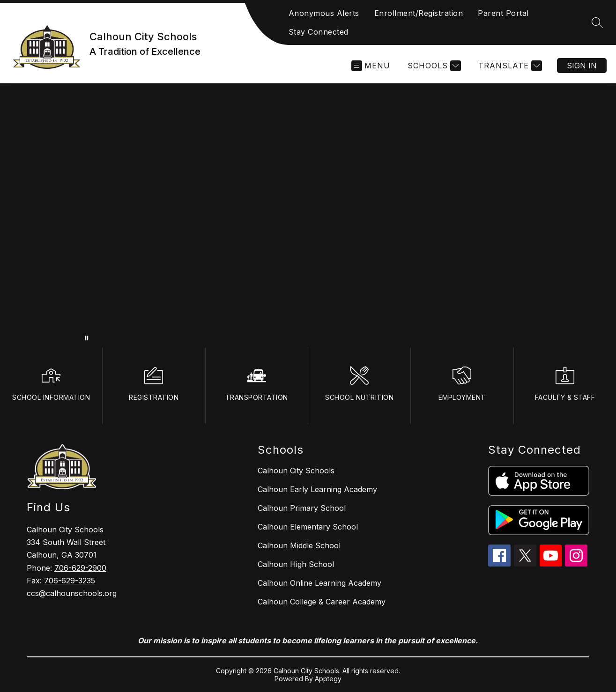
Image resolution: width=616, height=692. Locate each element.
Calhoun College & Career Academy (322, 602)
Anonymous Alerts (324, 13)
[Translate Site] (509, 66)
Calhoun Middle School (299, 545)
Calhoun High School (296, 564)
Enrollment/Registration (419, 13)
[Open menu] (371, 66)
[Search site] (597, 22)
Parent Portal (503, 13)
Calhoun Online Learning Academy (319, 583)
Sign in (582, 66)
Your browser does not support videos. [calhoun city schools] (308, 215)
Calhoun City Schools (296, 471)
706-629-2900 (80, 568)
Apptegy (328, 679)
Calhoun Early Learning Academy (317, 489)
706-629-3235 (70, 581)
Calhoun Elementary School (308, 527)
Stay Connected (319, 32)
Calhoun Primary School (302, 508)
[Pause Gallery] (87, 338)
